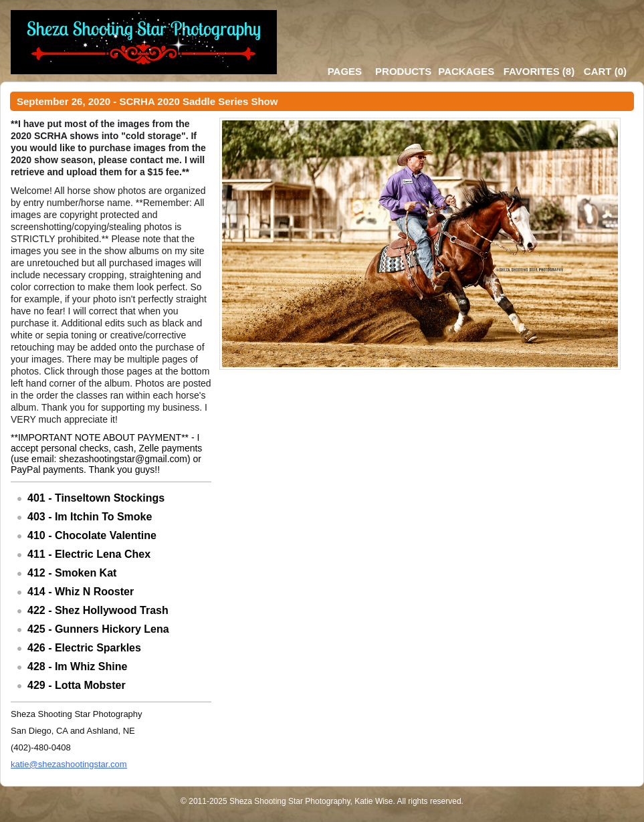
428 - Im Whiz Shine (77, 666)
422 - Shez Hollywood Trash (98, 610)
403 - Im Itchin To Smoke (90, 517)
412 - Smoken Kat (72, 573)
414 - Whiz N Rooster (81, 592)
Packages (466, 71)
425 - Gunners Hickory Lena (98, 629)
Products (403, 71)
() (539, 71)
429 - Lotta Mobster (77, 685)
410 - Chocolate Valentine (92, 535)
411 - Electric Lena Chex (89, 554)
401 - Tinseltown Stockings (96, 498)
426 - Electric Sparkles (84, 648)
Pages (345, 71)
